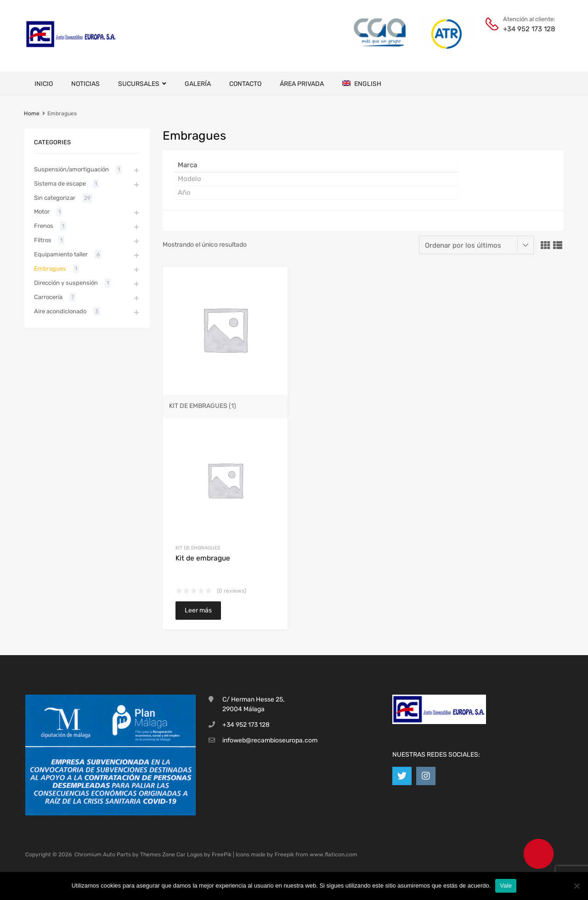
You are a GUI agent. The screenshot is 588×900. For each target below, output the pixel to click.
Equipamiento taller (61, 254)
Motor (42, 212)
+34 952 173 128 (526, 29)
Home (32, 113)
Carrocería (48, 297)
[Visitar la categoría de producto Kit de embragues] (225, 402)
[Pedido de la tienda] (476, 245)
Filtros (43, 240)
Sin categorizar (55, 198)
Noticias (85, 84)
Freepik (284, 855)
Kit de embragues (198, 548)
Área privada (302, 84)
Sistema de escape (60, 184)
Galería (198, 84)
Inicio (44, 84)
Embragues (50, 269)
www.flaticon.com (334, 855)
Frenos (44, 226)
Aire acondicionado (60, 311)
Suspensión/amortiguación (71, 169)
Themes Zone (158, 855)
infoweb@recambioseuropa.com (270, 740)
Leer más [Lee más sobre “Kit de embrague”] (198, 610)
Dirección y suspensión (66, 283)
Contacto (245, 84)
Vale (506, 886)
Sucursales (142, 84)
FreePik (222, 855)
